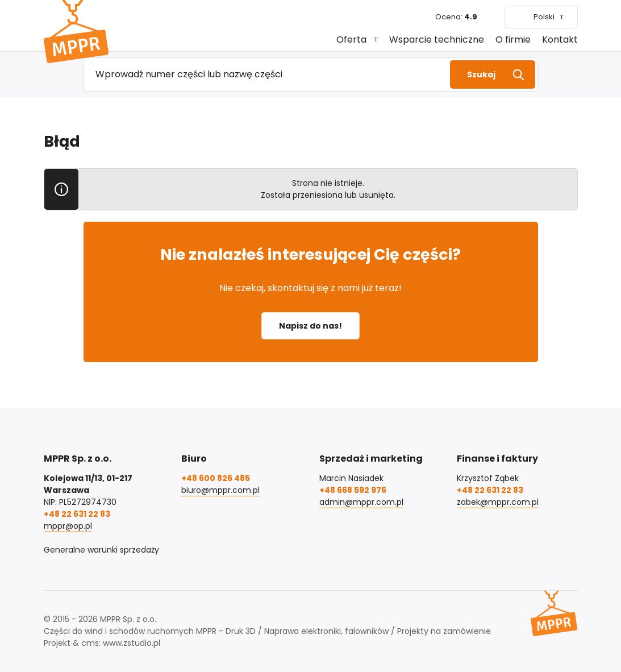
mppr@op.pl (68, 526)
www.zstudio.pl (132, 643)
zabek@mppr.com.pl (498, 502)
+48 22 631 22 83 (77, 514)
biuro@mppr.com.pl (220, 490)
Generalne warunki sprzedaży (101, 550)
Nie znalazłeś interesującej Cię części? (310, 254)
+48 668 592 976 (353, 490)
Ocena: (456, 17)
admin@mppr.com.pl (361, 502)
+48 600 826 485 (216, 478)
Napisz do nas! (310, 326)
